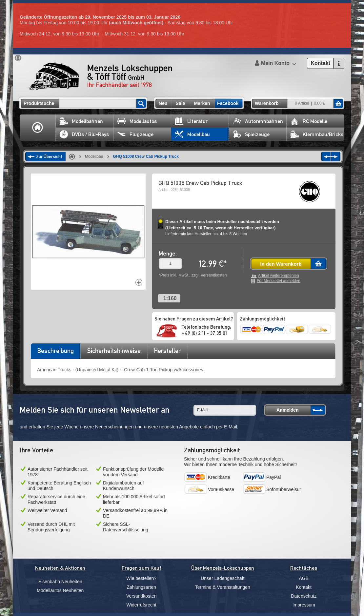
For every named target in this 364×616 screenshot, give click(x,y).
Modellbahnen (81, 121)
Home (38, 128)
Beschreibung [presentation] (56, 351)
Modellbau (192, 134)
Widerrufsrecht (142, 605)
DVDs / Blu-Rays (84, 134)
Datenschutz (304, 596)
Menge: (168, 253)
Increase (139, 282)
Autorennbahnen (258, 121)
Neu (163, 103)
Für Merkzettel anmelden (279, 281)
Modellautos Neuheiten (60, 590)
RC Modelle (309, 121)
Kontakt (304, 587)
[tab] (55, 353)
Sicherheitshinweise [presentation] (114, 351)
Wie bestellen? (141, 578)
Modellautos (137, 121)
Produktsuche (39, 103)
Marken (202, 103)
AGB (304, 578)
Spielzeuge (251, 134)
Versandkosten (214, 275)
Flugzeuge (135, 134)
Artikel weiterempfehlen (279, 276)
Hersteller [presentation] (167, 351)
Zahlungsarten (141, 587)
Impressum (304, 605)
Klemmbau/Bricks (317, 134)
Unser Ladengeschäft (222, 578)
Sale (181, 103)
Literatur (191, 121)
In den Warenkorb (281, 264)
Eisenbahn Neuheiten (60, 582)
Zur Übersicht (49, 156)
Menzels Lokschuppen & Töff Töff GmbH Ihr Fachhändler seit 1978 (100, 76)
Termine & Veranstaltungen (223, 587)
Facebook (228, 103)
